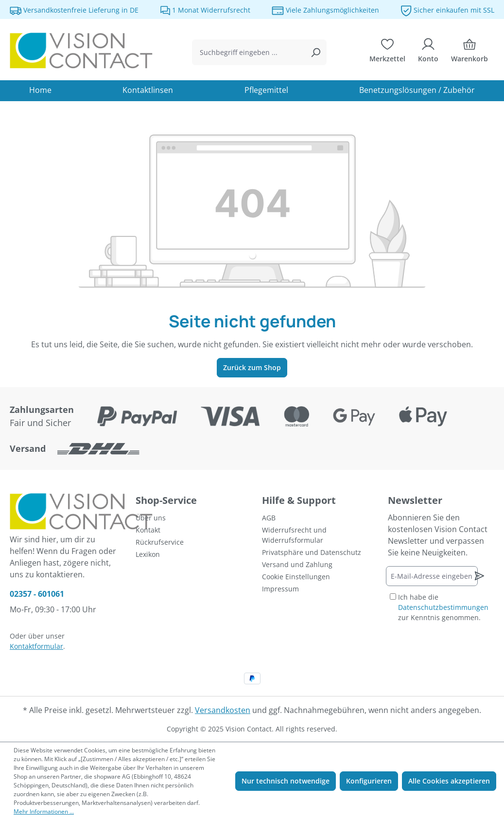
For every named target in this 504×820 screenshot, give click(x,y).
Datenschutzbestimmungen (443, 607)
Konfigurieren (369, 781)
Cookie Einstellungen (296, 577)
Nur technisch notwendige (286, 781)
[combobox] (249, 52)
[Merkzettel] (387, 53)
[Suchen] (315, 52)
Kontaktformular (36, 646)
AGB (269, 518)
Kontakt (148, 530)
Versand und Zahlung (297, 564)
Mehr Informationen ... (44, 811)
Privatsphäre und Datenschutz (312, 552)
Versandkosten (223, 710)
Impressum (280, 589)
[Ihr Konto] (428, 53)
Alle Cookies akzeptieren (449, 781)
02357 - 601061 (37, 594)
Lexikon (148, 554)
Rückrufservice (160, 542)
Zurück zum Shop (252, 367)
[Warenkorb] (469, 53)
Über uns (151, 518)
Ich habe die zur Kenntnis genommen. (443, 607)
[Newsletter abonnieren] (479, 576)
